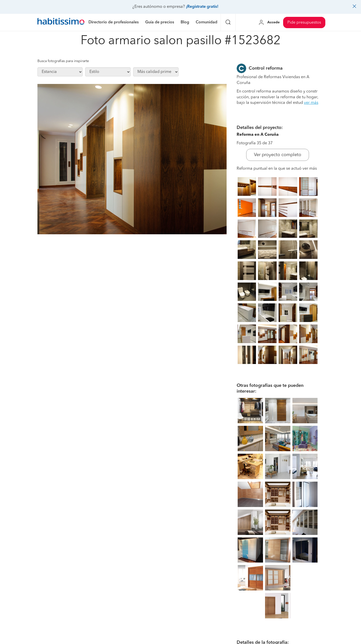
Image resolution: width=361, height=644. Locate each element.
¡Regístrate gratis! (202, 7)
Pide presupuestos (304, 23)
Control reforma (266, 68)
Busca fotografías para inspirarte (63, 61)
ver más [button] (311, 103)
